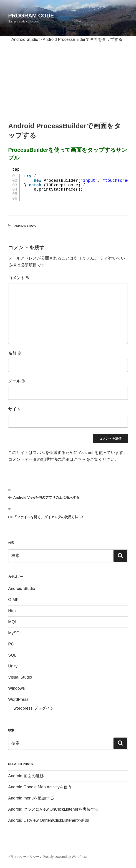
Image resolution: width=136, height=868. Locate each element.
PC (11, 644)
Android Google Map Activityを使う (40, 787)
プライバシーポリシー (23, 857)
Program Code (31, 16)
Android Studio (25, 226)
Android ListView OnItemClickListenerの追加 (49, 820)
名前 (15, 353)
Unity (13, 666)
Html (12, 611)
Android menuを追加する (31, 798)
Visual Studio (20, 677)
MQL (13, 622)
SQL (12, 655)
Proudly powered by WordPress (65, 857)
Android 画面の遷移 (26, 776)
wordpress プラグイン (34, 708)
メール (17, 381)
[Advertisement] (68, 77)
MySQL (15, 633)
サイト (14, 409)
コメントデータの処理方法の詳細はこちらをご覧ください (61, 459)
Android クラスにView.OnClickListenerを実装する (54, 809)
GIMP (13, 600)
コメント (19, 278)
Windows (16, 688)
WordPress (18, 699)
